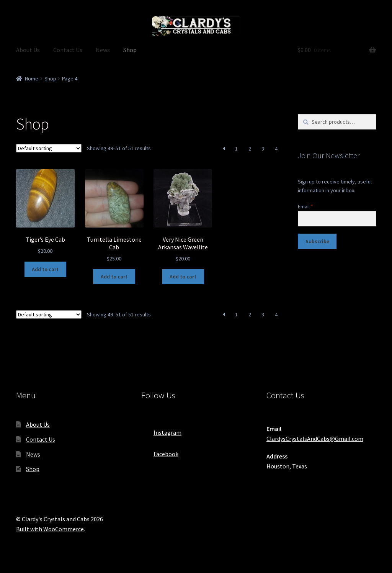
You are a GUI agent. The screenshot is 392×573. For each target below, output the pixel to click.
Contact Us (68, 50)
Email (305, 206)
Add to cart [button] (45, 269)
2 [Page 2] (250, 149)
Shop (130, 50)
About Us (28, 50)
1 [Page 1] (236, 149)
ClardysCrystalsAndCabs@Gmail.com (315, 439)
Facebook (160, 452)
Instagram (161, 430)
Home (32, 79)
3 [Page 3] (263, 149)
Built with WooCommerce (50, 529)
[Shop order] (49, 148)
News (103, 50)
